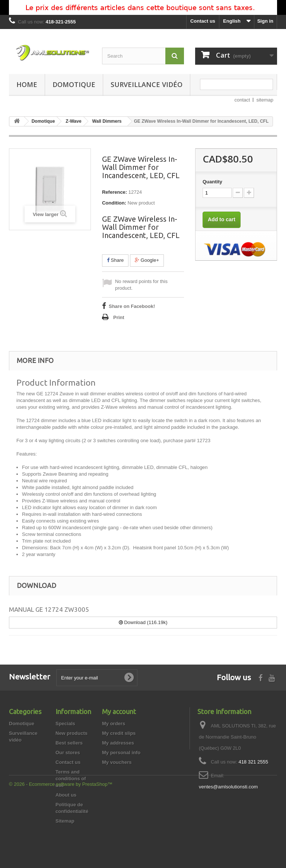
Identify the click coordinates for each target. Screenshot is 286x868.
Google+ (147, 260)
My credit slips (119, 733)
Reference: (115, 192)
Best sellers (69, 743)
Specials (65, 724)
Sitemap (65, 821)
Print (119, 317)
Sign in (265, 21)
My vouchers (117, 762)
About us (66, 795)
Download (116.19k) (143, 622)
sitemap (265, 100)
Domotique (74, 84)
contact (242, 100)
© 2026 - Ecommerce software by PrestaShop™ (61, 848)
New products (71, 733)
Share (115, 260)
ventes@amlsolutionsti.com (228, 787)
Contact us (203, 21)
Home (27, 84)
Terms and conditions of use (71, 779)
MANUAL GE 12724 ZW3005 (49, 609)
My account (119, 711)
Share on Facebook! (132, 306)
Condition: (114, 203)
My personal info (121, 753)
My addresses (118, 743)
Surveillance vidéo (147, 84)
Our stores (68, 753)
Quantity (212, 182)
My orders (114, 724)
